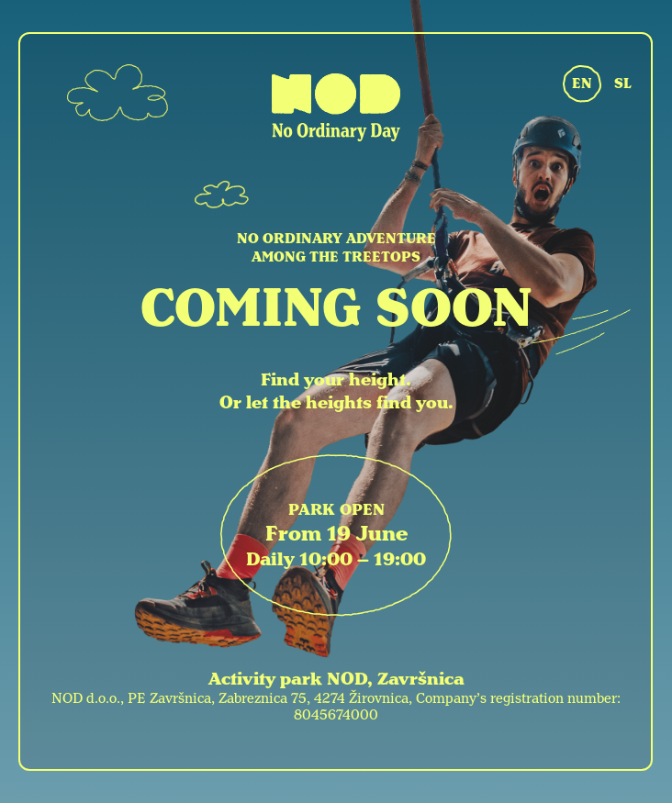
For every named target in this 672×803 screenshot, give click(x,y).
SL (623, 84)
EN (582, 84)
